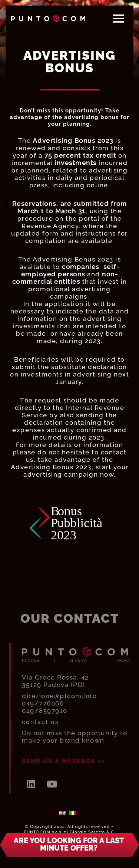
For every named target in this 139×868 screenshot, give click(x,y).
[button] (69, 844)
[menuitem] (62, 813)
